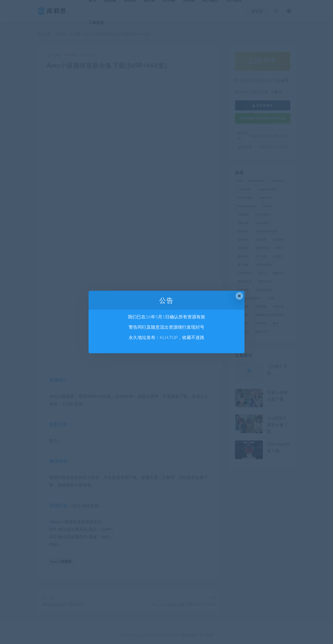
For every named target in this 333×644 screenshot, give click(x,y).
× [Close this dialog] (239, 296)
